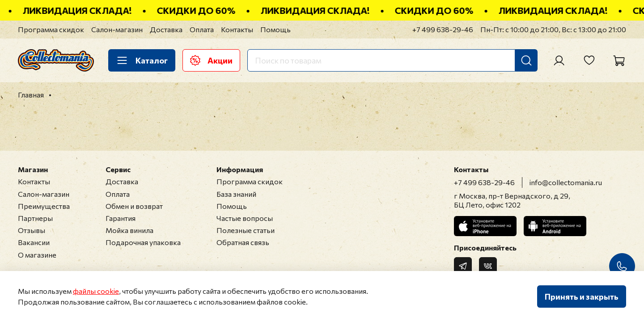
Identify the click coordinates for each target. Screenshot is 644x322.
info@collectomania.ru (566, 182)
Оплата (202, 29)
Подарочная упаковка (143, 242)
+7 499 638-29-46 (443, 29)
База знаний (236, 194)
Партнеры (35, 218)
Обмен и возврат (134, 206)
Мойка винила (129, 230)
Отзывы (32, 230)
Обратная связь (243, 242)
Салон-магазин (117, 29)
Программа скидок (51, 29)
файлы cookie (96, 291)
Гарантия (121, 218)
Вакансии (34, 242)
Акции (211, 60)
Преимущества (44, 206)
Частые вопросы (245, 218)
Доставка (166, 29)
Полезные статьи (246, 230)
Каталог (142, 60)
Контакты (237, 29)
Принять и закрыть (582, 297)
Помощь (275, 29)
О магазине (37, 255)
